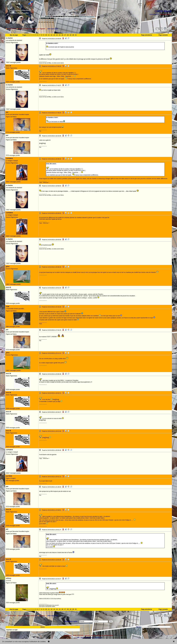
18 (68, 35)
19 (70, 35)
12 (51, 35)
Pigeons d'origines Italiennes (28, 29)
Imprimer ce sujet (12, 630)
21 (76, 35)
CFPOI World (12, 29)
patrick (169, 14)
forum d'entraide (78, 635)
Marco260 (163, 14)
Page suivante (163, 35)
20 (73, 35)
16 (62, 35)
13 (54, 35)
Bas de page (14, 35)
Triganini (42, 29)
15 (60, 35)
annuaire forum (90, 635)
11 (49, 35)
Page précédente (147, 35)
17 (65, 35)
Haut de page (14, 609)
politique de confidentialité (104, 635)
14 (57, 35)
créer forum (68, 635)
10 (46, 35)
